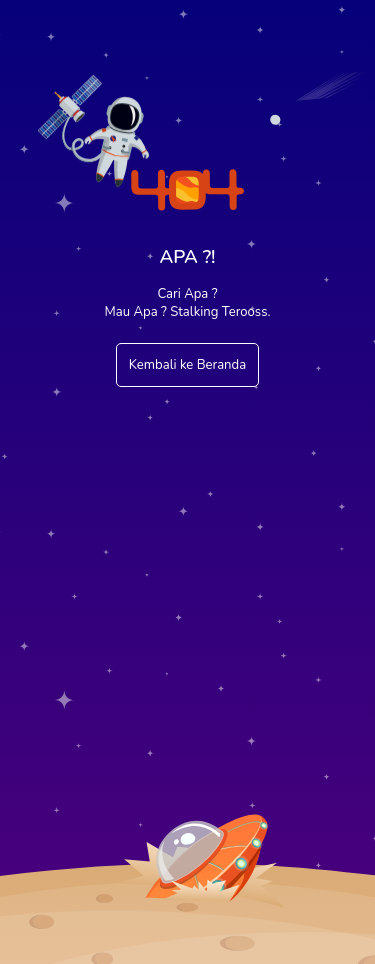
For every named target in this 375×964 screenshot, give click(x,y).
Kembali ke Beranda (187, 365)
